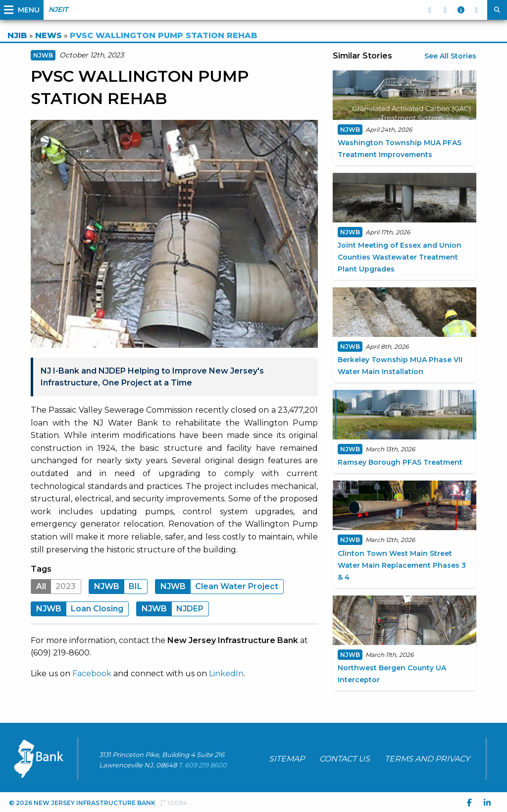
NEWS (49, 35)
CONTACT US (345, 759)
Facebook (92, 674)
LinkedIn (226, 674)
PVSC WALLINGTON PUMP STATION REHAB (164, 35)
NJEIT (58, 9)
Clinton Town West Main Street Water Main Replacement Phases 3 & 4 (402, 565)
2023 (53, 586)
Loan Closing (77, 609)
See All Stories (450, 56)
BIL (116, 586)
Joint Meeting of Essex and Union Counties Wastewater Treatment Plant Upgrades (400, 257)
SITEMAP (287, 759)
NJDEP (170, 609)
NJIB (17, 35)
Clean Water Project (217, 586)
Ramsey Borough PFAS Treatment (400, 462)
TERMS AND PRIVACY (427, 759)
